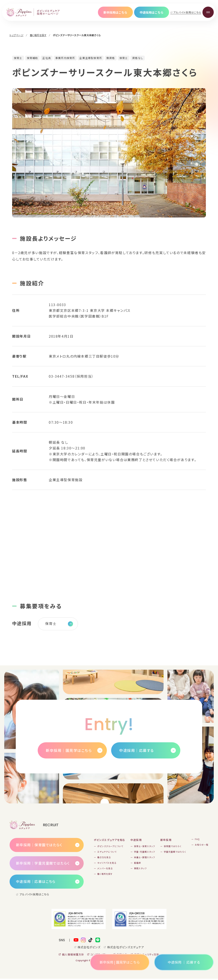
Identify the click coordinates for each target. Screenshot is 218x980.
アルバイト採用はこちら (187, 12)
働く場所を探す (38, 35)
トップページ (16, 35)
